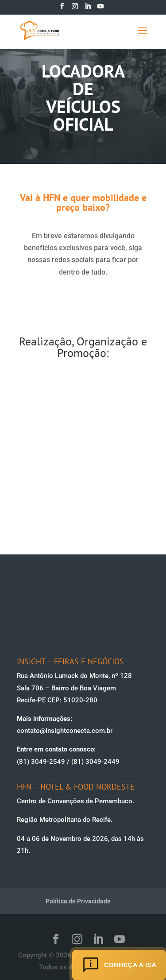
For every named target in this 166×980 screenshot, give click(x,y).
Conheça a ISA (119, 965)
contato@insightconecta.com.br (65, 731)
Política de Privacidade (78, 901)
